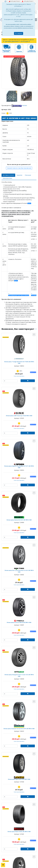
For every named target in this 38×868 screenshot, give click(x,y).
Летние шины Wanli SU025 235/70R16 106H (19, 832)
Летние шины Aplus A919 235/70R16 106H (19, 779)
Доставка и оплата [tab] (8, 175)
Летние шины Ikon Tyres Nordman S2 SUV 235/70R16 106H (19, 571)
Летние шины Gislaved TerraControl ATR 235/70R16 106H (19, 729)
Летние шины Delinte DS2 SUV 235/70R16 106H (19, 520)
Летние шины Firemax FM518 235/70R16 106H (19, 622)
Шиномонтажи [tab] (7, 178)
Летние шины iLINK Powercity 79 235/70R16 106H (19, 416)
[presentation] (2, 96)
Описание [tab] (28, 175)
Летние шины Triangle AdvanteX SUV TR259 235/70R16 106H (19, 362)
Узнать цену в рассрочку (19, 376)
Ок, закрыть (19, 33)
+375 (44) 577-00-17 (15, 1)
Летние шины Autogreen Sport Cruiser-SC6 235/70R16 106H (19, 675)
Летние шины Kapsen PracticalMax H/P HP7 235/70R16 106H (19, 467)
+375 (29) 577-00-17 (28, 1)
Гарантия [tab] (19, 175)
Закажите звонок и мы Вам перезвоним (19, 168)
